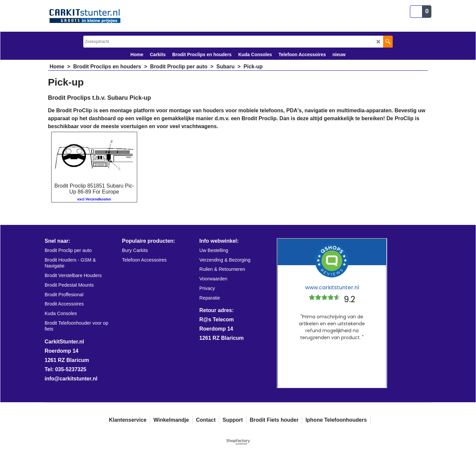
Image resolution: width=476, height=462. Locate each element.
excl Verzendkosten (94, 199)
